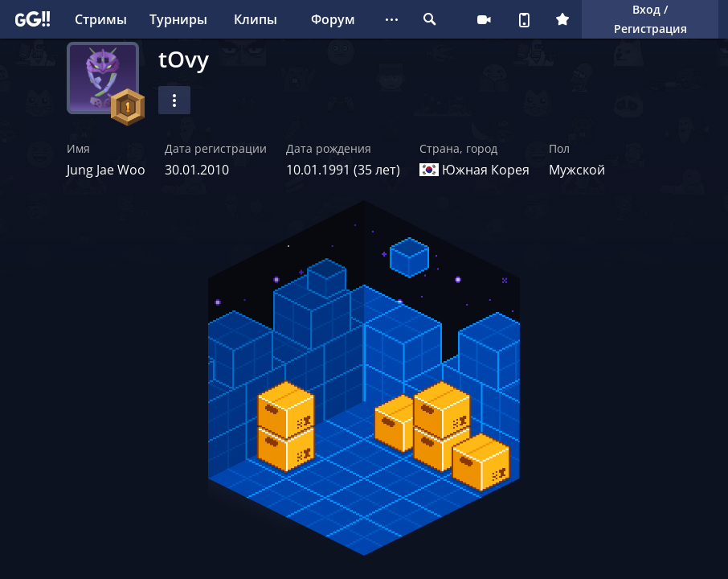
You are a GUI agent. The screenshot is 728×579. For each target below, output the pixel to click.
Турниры (178, 19)
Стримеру (484, 19)
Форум (333, 19)
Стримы (101, 19)
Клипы (256, 19)
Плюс (562, 19)
